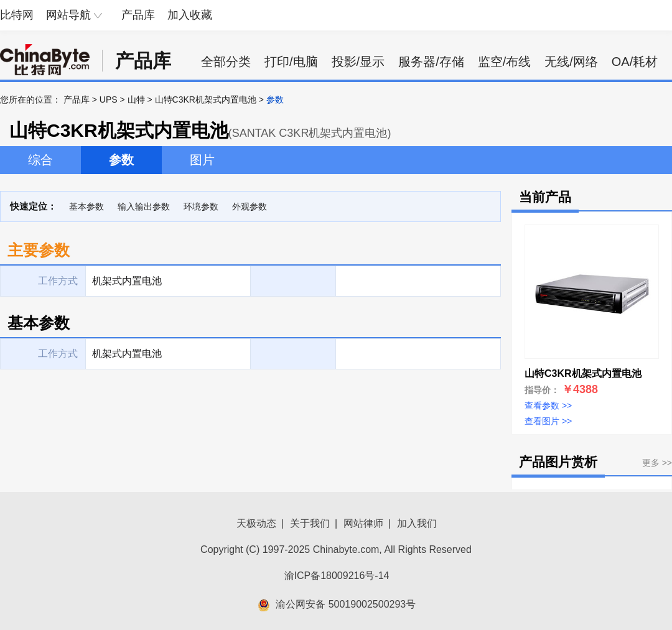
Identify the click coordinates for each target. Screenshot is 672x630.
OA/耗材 (635, 62)
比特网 (17, 15)
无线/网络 (571, 62)
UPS (109, 100)
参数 (121, 160)
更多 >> (657, 463)
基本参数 (86, 206)
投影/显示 (358, 62)
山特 (136, 100)
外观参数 (250, 206)
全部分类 (226, 62)
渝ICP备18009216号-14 (337, 576)
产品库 (138, 15)
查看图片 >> (548, 421)
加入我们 (417, 523)
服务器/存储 (431, 62)
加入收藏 (190, 15)
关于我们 (310, 523)
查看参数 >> (548, 405)
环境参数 (201, 206)
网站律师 (363, 523)
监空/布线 (505, 62)
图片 (202, 160)
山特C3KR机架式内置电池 (206, 100)
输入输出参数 (144, 206)
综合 (40, 160)
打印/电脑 (291, 62)
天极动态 (256, 523)
